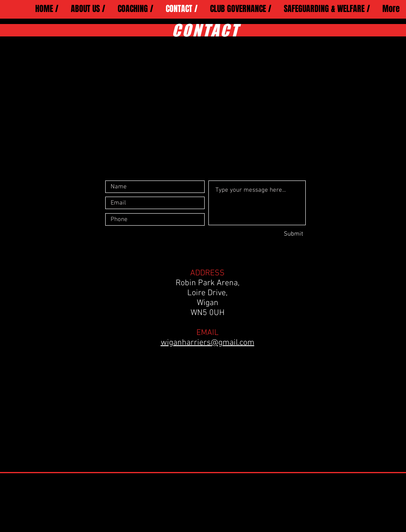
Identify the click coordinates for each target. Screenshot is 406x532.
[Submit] (274, 234)
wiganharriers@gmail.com (208, 343)
